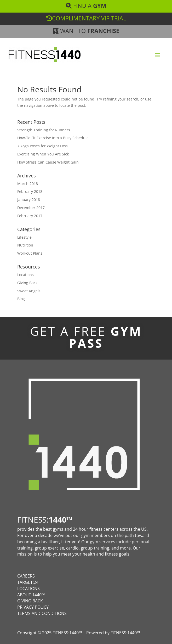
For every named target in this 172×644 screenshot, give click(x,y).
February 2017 (30, 216)
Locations (25, 275)
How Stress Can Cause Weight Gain (48, 162)
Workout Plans (30, 253)
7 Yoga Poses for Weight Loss (42, 146)
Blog (21, 299)
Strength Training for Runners (44, 130)
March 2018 (28, 184)
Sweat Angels (29, 291)
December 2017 (31, 208)
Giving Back (27, 283)
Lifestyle (24, 237)
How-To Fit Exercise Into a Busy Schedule (53, 138)
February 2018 (30, 191)
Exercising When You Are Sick (43, 154)
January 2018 (29, 200)
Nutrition (25, 245)
